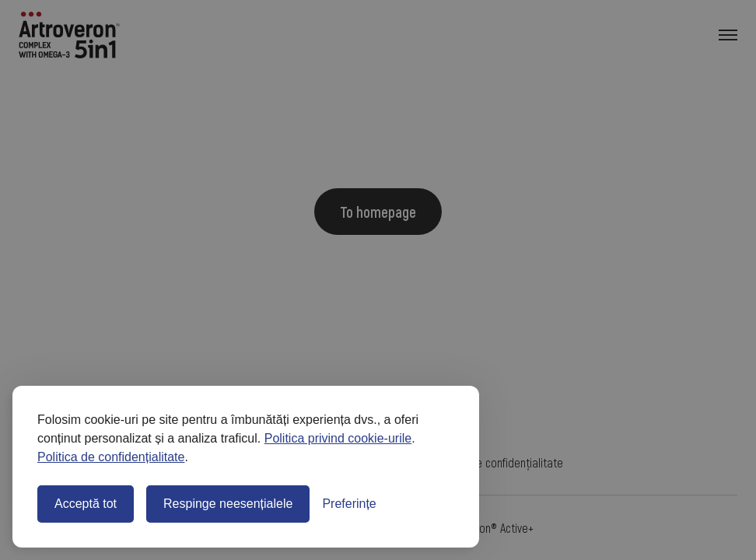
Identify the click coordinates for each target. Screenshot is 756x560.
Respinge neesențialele (228, 504)
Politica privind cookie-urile (338, 438)
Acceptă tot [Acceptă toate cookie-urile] (86, 504)
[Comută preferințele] (349, 504)
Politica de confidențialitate (111, 457)
